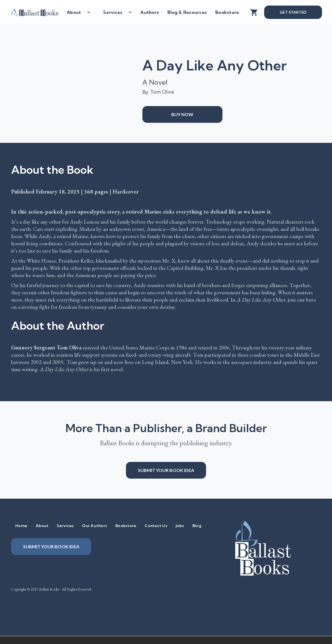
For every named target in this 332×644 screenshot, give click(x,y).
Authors (150, 12)
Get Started (293, 12)
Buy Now (182, 114)
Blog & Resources (187, 12)
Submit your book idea (166, 470)
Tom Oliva (162, 92)
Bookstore (227, 12)
